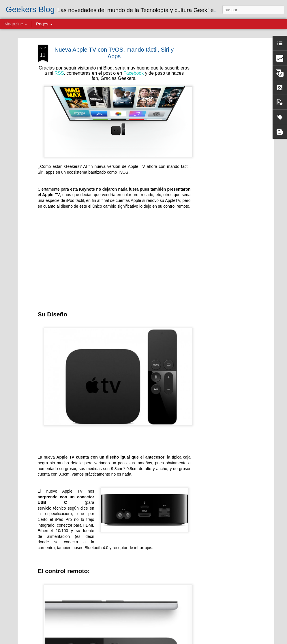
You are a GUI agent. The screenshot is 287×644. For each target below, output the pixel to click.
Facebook (134, 57)
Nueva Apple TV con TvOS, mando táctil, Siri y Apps (114, 37)
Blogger (209, 641)
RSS (59, 57)
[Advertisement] (222, 120)
